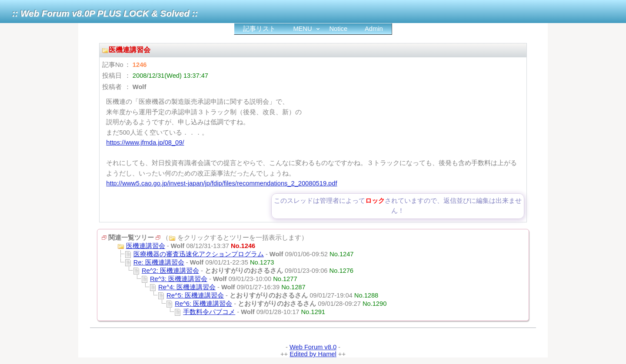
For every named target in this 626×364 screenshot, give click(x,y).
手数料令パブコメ (209, 312)
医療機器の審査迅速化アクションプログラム (199, 254)
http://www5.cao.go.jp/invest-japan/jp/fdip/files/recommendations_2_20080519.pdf (221, 183)
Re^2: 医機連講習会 (170, 271)
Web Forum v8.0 (313, 347)
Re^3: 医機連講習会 (179, 279)
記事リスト (259, 29)
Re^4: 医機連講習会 (187, 287)
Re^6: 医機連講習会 (203, 304)
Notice (339, 29)
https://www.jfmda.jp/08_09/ (145, 142)
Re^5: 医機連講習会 (195, 295)
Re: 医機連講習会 (159, 262)
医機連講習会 (146, 246)
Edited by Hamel (313, 354)
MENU (302, 29)
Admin (374, 29)
